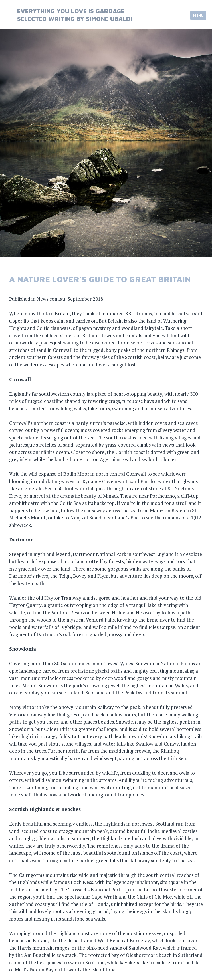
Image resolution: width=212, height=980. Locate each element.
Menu (198, 15)
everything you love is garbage (71, 11)
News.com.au (51, 299)
